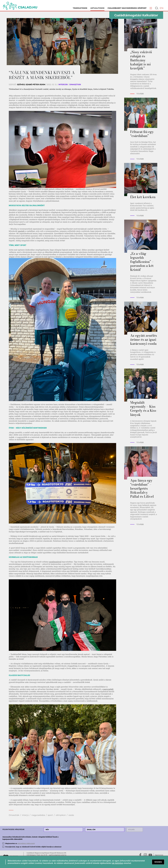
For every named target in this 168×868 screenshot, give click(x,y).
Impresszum (159, 855)
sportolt (21, 231)
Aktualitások (97, 8)
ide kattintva (117, 863)
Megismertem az (20, 843)
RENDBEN (158, 862)
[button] (151, 8)
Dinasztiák (14, 815)
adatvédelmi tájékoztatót (26, 843)
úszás (71, 815)
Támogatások (80, 8)
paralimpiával (55, 562)
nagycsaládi (108, 689)
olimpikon (61, 815)
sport (50, 815)
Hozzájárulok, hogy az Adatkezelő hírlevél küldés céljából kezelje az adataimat (33, 847)
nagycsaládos (38, 815)
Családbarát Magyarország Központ (127, 8)
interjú (25, 815)
